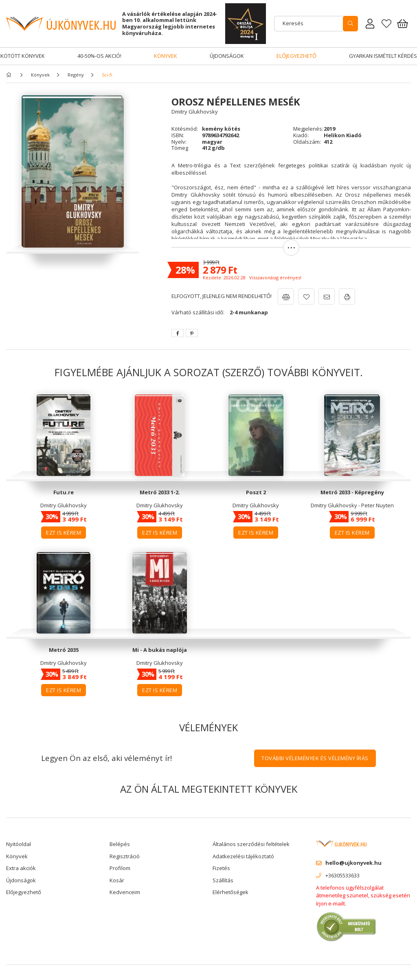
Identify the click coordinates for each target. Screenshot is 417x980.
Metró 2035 (64, 650)
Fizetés (221, 868)
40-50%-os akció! (99, 56)
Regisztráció (125, 856)
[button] (291, 251)
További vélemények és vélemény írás (315, 758)
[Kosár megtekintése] (403, 24)
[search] (350, 24)
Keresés (293, 23)
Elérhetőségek (230, 892)
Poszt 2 (256, 492)
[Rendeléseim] (370, 24)
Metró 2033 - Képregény (352, 492)
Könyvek (166, 56)
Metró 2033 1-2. (160, 492)
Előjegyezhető (296, 56)
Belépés (120, 844)
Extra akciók (21, 868)
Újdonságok (227, 56)
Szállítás (223, 880)
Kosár (117, 880)
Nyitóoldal (19, 844)
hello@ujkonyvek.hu (353, 863)
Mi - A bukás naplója (160, 650)
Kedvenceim (125, 892)
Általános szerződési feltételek (251, 844)
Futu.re (64, 492)
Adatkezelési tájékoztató (243, 856)
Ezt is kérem (64, 533)
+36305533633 (342, 875)
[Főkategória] (10, 75)
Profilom (120, 868)
